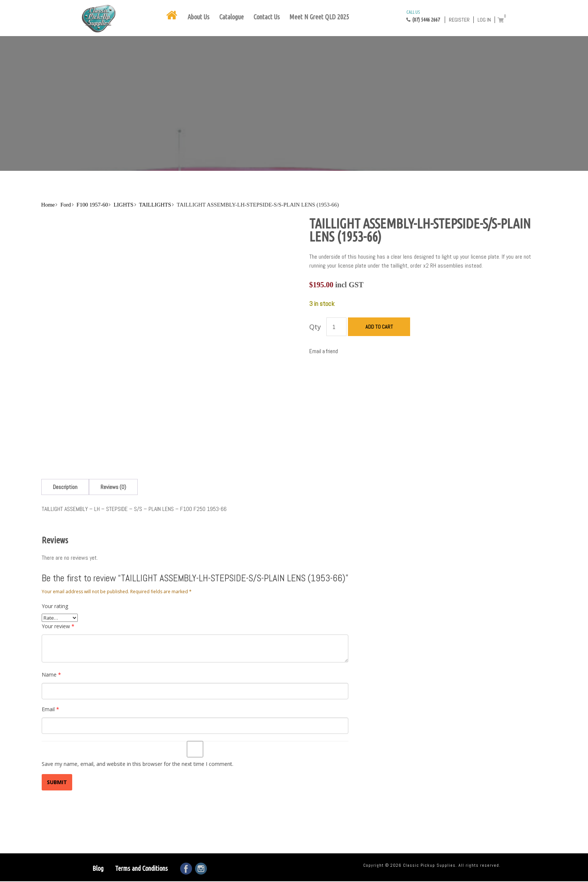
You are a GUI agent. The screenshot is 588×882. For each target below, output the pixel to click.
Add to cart (379, 327)
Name (51, 675)
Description (65, 487)
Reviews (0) (113, 487)
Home (48, 205)
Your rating (55, 606)
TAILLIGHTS (155, 205)
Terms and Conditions (141, 868)
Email (50, 709)
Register (459, 20)
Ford (65, 205)
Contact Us (267, 17)
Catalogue (231, 17)
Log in (484, 20)
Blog (98, 868)
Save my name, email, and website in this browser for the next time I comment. (138, 764)
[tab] (65, 487)
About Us (199, 17)
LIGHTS (123, 205)
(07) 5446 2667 (423, 16)
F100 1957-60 (92, 205)
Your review (58, 626)
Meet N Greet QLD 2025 (319, 17)
